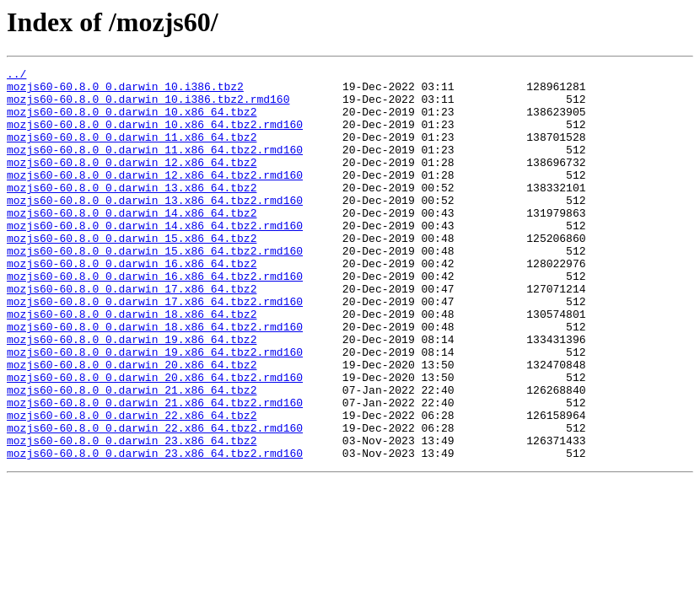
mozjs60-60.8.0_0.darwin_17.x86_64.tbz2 (132, 334)
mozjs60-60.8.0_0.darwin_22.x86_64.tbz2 (132, 486)
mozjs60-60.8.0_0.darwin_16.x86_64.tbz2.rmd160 (155, 319)
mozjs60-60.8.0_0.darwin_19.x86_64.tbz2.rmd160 (155, 410)
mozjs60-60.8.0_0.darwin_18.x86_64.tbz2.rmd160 (155, 379)
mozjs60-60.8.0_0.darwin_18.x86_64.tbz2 (132, 364)
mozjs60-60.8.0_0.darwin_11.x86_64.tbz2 (132, 152)
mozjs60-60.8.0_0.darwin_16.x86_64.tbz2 (132, 303)
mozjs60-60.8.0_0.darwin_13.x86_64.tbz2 (132, 212)
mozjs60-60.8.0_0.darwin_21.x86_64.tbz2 (132, 455)
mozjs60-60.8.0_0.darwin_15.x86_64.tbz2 (132, 273)
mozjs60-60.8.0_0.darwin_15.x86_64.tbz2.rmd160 (155, 288)
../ (16, 76)
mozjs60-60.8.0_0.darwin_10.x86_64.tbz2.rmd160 (155, 137)
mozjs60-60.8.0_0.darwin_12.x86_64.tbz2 (132, 182)
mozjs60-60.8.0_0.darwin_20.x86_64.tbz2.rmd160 (155, 440)
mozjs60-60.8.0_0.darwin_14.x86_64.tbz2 (132, 243)
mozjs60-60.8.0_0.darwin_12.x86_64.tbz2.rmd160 (155, 197)
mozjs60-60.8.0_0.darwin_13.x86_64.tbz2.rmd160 (155, 228)
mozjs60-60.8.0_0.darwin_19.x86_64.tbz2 (132, 395)
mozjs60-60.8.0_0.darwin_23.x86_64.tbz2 (132, 516)
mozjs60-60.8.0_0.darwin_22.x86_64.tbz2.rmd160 (155, 501)
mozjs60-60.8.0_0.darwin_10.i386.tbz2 (125, 91)
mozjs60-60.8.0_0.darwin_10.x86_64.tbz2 (132, 121)
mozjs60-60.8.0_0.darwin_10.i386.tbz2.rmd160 (148, 106)
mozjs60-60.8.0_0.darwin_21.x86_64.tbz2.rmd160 (155, 470)
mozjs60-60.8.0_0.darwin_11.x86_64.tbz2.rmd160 (155, 167)
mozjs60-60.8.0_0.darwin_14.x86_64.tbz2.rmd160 (155, 258)
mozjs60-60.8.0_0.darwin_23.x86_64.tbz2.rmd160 (155, 531)
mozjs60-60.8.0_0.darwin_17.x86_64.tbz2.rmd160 (155, 349)
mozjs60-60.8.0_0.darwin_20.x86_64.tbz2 (132, 425)
